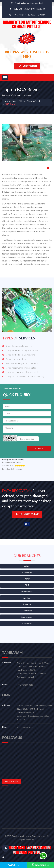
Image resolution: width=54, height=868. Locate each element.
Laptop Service (35, 101)
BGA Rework (11, 104)
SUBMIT (39, 449)
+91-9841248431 (27, 66)
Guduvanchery (27, 617)
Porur (27, 579)
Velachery (27, 598)
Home (23, 101)
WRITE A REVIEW (12, 782)
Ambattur (27, 604)
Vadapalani (27, 572)
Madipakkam (27, 591)
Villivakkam (27, 623)
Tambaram (27, 611)
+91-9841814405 (28, 514)
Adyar (27, 566)
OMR (27, 585)
